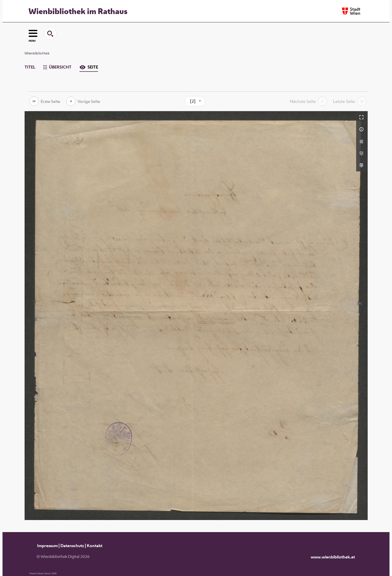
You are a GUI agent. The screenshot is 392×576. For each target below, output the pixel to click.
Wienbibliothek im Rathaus (78, 11)
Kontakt (95, 546)
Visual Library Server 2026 (43, 573)
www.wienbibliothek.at (333, 557)
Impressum (47, 546)
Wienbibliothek (37, 53)
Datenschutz (72, 546)
